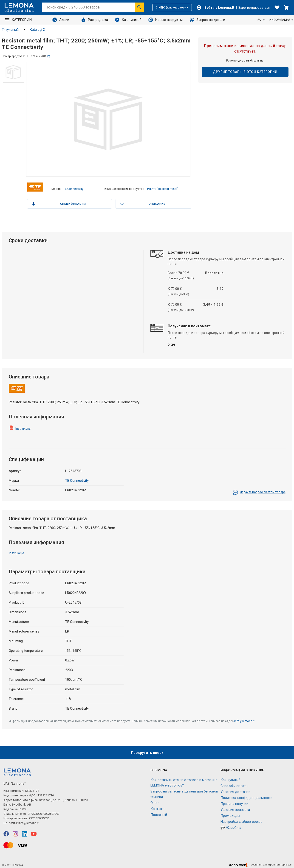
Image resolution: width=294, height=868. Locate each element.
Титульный (10, 30)
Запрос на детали (207, 20)
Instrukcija (23, 425)
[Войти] (215, 8)
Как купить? (128, 20)
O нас (155, 799)
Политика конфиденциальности (246, 794)
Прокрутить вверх (147, 749)
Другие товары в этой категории (245, 72)
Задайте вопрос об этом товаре (259, 488)
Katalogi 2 (37, 30)
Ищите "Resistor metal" (163, 187)
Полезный (159, 811)
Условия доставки (235, 788)
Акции (61, 20)
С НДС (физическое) (172, 7)
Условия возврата (235, 806)
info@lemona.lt (244, 717)
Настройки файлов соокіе (241, 818)
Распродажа (95, 20)
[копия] (49, 56)
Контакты (158, 805)
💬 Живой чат (232, 824)
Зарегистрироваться (254, 8)
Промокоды (230, 812)
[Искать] (139, 7)
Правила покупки (234, 800)
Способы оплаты (234, 782)
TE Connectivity (73, 187)
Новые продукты (165, 20)
